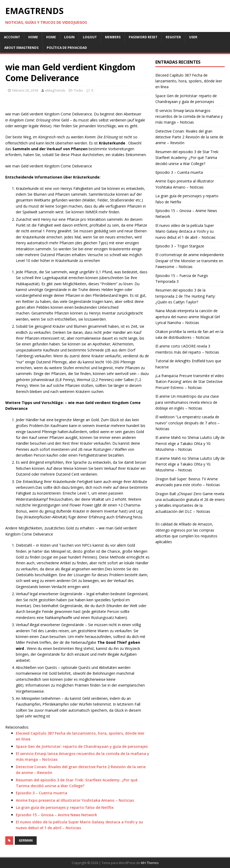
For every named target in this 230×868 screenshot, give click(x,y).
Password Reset (143, 37)
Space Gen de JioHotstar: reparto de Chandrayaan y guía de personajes (82, 746)
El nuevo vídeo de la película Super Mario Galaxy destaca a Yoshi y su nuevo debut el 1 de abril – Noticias (185, 231)
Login (69, 37)
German (26, 840)
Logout (90, 37)
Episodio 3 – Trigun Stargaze (180, 246)
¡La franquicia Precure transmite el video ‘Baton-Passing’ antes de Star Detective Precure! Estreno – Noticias (190, 382)
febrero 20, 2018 (25, 90)
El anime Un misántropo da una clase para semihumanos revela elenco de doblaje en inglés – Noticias (187, 402)
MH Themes (150, 863)
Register (173, 37)
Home (33, 37)
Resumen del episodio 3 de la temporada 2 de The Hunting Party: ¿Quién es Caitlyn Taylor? (185, 296)
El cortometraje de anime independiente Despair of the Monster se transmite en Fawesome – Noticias (190, 261)
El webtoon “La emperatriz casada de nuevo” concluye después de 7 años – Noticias (188, 423)
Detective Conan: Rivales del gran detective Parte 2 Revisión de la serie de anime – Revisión (189, 137)
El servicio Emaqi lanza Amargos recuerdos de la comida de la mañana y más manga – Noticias (189, 116)
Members (113, 37)
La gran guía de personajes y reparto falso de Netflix (65, 807)
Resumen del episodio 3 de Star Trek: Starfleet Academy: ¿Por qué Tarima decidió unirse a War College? (187, 158)
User (193, 37)
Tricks (78, 90)
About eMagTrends (21, 48)
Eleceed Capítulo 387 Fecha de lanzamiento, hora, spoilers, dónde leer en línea (189, 81)
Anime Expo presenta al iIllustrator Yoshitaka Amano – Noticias (75, 800)
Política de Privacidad (67, 48)
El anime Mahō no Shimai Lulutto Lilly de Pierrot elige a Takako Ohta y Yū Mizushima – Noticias (190, 443)
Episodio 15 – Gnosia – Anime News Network (56, 815)
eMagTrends (55, 90)
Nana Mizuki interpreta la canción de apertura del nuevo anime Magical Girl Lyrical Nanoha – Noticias (188, 317)
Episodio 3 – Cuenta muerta (42, 793)
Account (12, 37)
